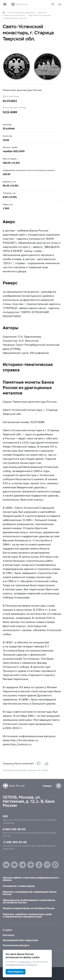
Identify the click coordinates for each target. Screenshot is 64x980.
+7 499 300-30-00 (15, 842)
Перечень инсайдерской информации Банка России (30, 893)
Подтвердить (16, 972)
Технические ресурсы (16, 945)
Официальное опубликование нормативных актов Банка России (29, 901)
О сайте (7, 930)
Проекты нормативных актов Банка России (29, 908)
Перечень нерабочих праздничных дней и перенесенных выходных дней (27, 915)
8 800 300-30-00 (14, 829)
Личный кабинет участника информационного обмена (31, 879)
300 (5, 816)
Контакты (8, 935)
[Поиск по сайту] (55, 4)
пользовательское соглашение (21, 965)
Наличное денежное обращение (21, 13)
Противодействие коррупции (20, 940)
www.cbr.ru (26, 962)
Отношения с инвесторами (19, 886)
